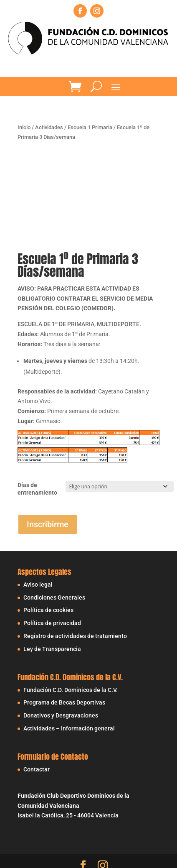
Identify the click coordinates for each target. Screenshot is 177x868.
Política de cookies (48, 610)
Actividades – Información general (69, 728)
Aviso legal (38, 585)
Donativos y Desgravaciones (61, 715)
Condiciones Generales (54, 597)
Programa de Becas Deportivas (64, 702)
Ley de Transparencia (52, 649)
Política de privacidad (52, 623)
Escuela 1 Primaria (90, 127)
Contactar (37, 769)
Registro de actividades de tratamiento (75, 636)
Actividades (49, 127)
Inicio (24, 127)
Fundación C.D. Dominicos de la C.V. (71, 690)
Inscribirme (48, 524)
